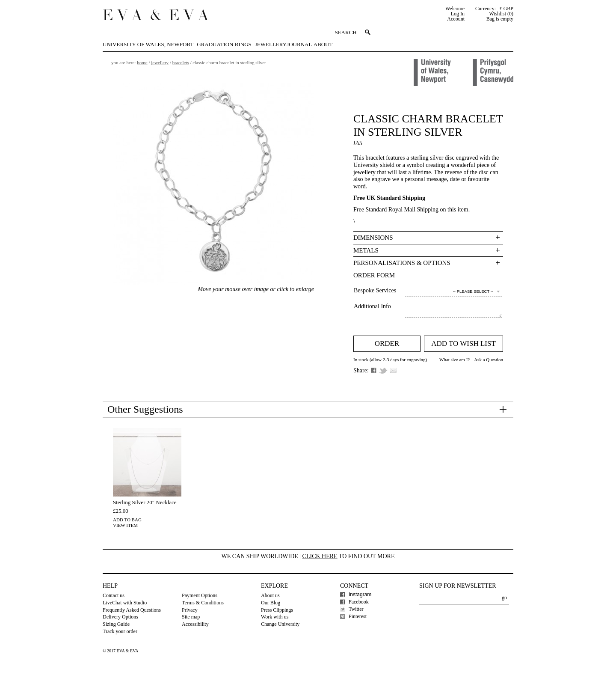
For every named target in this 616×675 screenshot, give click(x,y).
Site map (191, 617)
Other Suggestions (145, 409)
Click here (320, 556)
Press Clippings (277, 610)
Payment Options (200, 595)
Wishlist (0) (501, 14)
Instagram (360, 595)
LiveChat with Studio (125, 603)
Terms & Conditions (203, 603)
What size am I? (455, 360)
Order (387, 343)
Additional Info (372, 306)
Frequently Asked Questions (132, 610)
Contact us (114, 595)
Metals (366, 250)
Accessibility (195, 624)
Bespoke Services (375, 290)
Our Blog (271, 603)
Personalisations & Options (402, 263)
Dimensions (373, 238)
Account (456, 19)
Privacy (190, 610)
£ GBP (506, 9)
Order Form (374, 275)
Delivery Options (120, 617)
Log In (458, 14)
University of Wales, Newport (148, 44)
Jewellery (271, 44)
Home (142, 62)
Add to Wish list (463, 343)
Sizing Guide (116, 624)
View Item (125, 525)
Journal (299, 44)
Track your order (120, 631)
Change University (280, 624)
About (323, 44)
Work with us (275, 617)
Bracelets (181, 62)
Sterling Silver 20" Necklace (145, 502)
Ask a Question (489, 360)
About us (270, 595)
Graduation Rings (224, 44)
